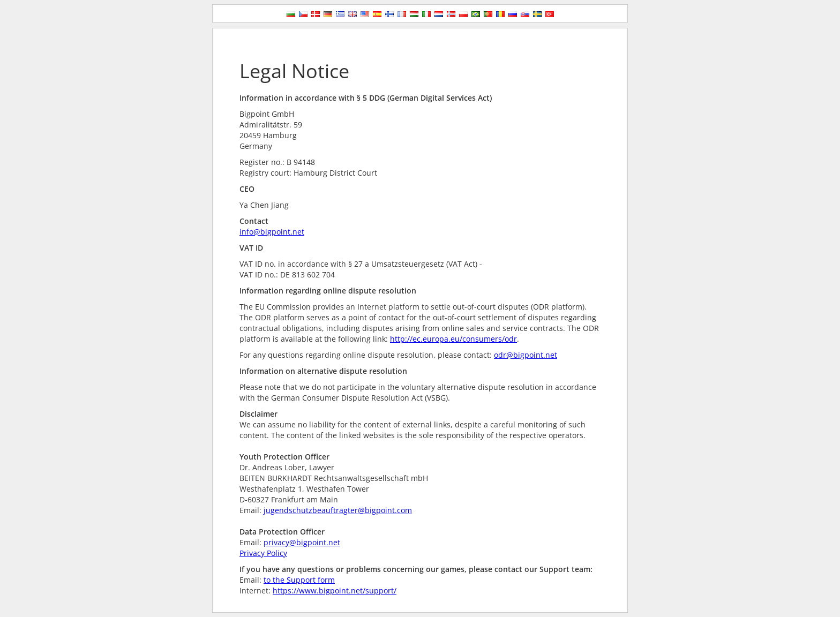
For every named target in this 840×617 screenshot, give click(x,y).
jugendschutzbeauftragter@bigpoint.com (338, 510)
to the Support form (299, 580)
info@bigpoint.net (272, 232)
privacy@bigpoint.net (302, 542)
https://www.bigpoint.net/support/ (335, 590)
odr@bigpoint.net (526, 355)
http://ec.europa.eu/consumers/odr (453, 339)
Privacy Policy (263, 553)
